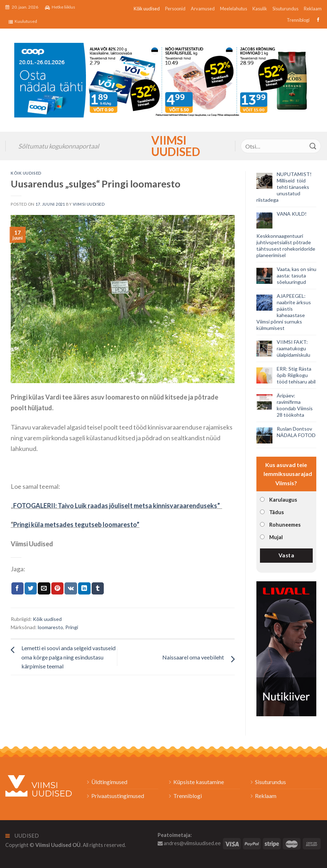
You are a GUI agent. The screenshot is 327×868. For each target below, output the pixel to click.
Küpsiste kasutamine (199, 782)
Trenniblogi (298, 20)
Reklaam (313, 9)
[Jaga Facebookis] (17, 588)
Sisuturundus (285, 9)
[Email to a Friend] (44, 588)
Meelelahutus (234, 9)
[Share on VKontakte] (71, 588)
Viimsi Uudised (164, 146)
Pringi (72, 627)
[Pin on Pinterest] (57, 588)
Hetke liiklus (60, 7)
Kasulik (260, 9)
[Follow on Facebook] (317, 20)
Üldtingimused (109, 782)
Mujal (276, 537)
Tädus (277, 512)
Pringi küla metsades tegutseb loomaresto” (76, 525)
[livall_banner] (286, 648)
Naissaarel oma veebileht (193, 657)
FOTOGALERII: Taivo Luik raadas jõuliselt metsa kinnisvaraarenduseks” (117, 506)
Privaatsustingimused (118, 796)
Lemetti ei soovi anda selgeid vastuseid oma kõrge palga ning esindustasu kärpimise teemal (68, 657)
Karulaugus (283, 500)
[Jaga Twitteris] (31, 588)
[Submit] (313, 146)
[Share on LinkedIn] (84, 588)
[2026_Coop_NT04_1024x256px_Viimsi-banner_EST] (163, 79)
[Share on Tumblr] (98, 588)
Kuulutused (23, 21)
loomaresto (50, 627)
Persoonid (175, 9)
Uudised (22, 836)
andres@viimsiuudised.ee (189, 843)
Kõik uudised (147, 9)
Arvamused (203, 9)
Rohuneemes (285, 525)
